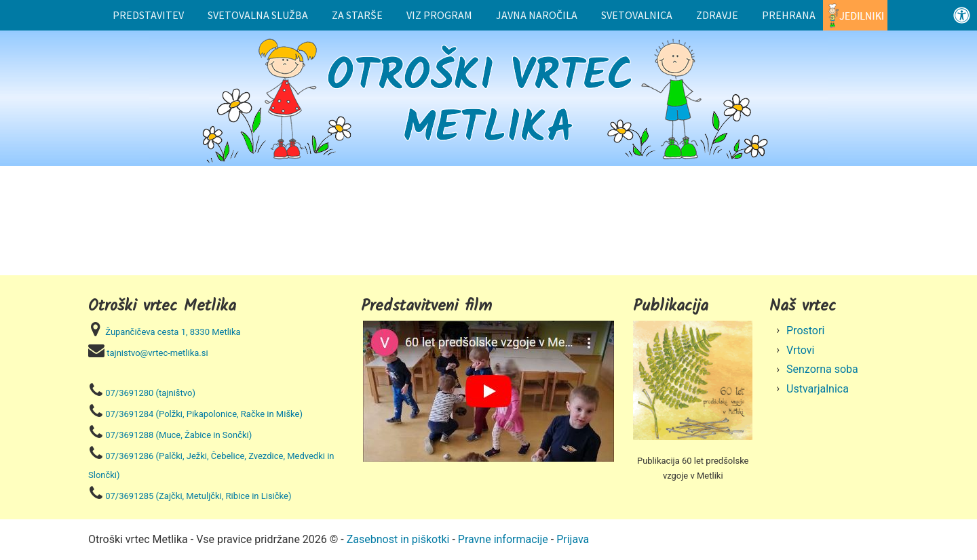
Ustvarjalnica (818, 389)
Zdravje (717, 15)
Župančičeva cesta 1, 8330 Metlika (173, 332)
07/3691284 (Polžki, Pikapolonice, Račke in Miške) (204, 414)
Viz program (439, 15)
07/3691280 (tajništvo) (150, 393)
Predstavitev (148, 15)
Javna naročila (537, 15)
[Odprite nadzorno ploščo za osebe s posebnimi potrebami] (962, 15)
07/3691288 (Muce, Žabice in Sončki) (178, 435)
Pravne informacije (503, 539)
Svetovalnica (637, 15)
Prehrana (789, 15)
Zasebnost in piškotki (398, 539)
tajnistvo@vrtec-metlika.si (157, 353)
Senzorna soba (822, 369)
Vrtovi (801, 350)
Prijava (573, 539)
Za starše (357, 15)
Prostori (805, 331)
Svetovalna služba (258, 15)
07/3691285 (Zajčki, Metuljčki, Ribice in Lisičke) (198, 496)
